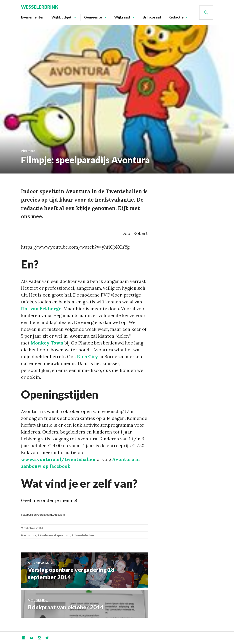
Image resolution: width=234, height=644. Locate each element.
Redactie (176, 17)
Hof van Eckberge (41, 309)
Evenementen (33, 17)
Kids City (88, 356)
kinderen (46, 535)
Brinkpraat (152, 17)
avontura (30, 535)
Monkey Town (47, 343)
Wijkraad (122, 17)
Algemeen (28, 151)
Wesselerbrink (40, 7)
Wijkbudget (61, 17)
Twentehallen (84, 535)
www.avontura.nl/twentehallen (58, 459)
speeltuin (63, 535)
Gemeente (93, 17)
